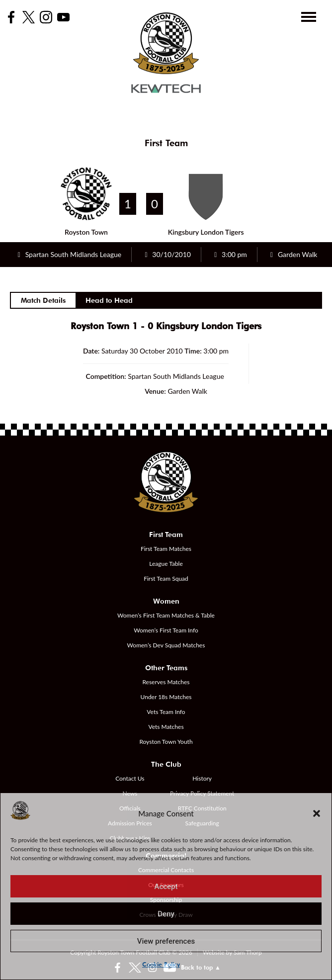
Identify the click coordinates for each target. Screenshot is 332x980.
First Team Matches (166, 549)
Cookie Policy (161, 964)
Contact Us (130, 778)
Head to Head (109, 300)
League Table (166, 564)
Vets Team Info (166, 712)
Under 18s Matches (166, 697)
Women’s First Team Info (166, 630)
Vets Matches (166, 727)
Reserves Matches (166, 682)
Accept (166, 887)
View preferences (166, 941)
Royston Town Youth (166, 742)
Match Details (43, 300)
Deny (166, 914)
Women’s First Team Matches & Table (166, 615)
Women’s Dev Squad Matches (166, 645)
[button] (317, 813)
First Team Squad (166, 579)
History (202, 778)
